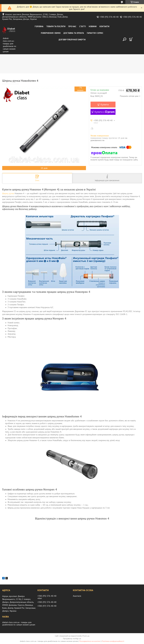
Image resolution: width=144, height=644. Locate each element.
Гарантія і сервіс (95, 33)
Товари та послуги (56, 26)
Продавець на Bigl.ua (72, 639)
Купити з (105, 112)
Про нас (72, 26)
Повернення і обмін (51, 33)
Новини (93, 26)
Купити (105, 105)
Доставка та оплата (74, 33)
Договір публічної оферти (72, 40)
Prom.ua (86, 636)
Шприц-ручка (8, 193)
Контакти (104, 26)
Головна (39, 26)
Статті (83, 26)
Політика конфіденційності (113, 641)
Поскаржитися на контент (90, 641)
